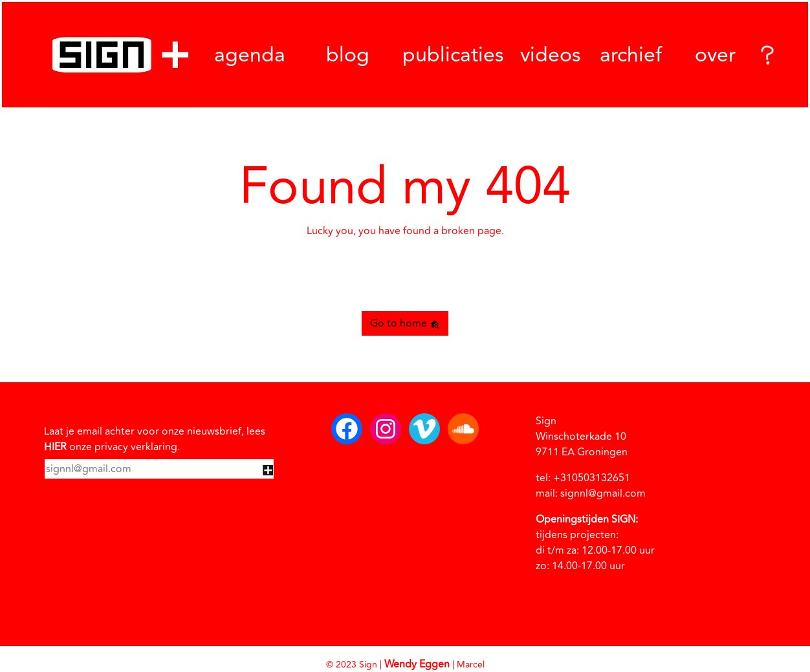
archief (631, 55)
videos (551, 55)
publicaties (453, 55)
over (715, 55)
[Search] (765, 55)
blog (348, 55)
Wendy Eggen (417, 664)
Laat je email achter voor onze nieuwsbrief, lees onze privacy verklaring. (155, 439)
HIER (55, 447)
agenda (250, 55)
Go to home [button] (405, 323)
